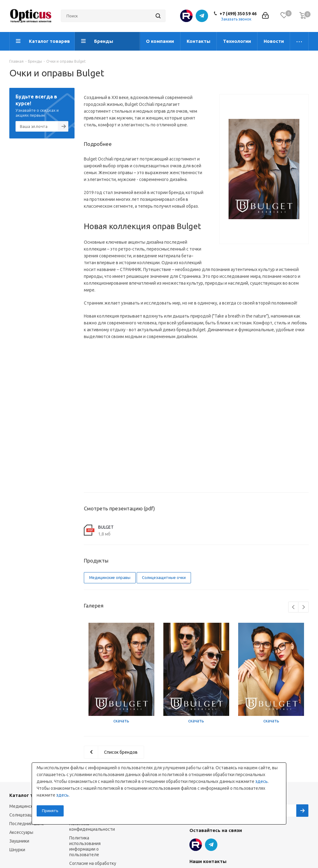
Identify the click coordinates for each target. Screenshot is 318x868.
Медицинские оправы (110, 577)
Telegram (202, 16)
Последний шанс (27, 824)
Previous (294, 607)
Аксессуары (21, 832)
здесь (261, 781)
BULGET (106, 527)
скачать (121, 721)
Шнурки (17, 850)
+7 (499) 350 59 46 (238, 14)
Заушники (19, 841)
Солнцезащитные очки (164, 577)
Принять (50, 811)
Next (304, 607)
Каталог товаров (30, 795)
